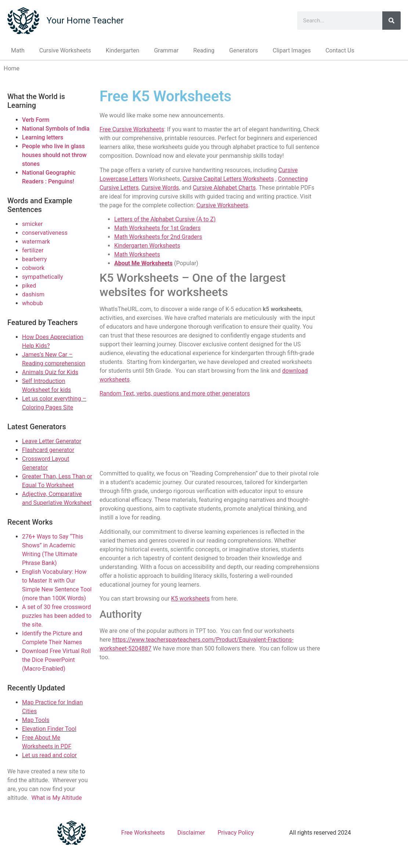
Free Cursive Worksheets (132, 129)
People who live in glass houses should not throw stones (54, 155)
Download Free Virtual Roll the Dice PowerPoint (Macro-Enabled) (56, 660)
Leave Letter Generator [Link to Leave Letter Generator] (52, 441)
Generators (243, 50)
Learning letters (43, 137)
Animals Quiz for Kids (50, 372)
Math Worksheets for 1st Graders (157, 228)
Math (18, 50)
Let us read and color (49, 755)
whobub (33, 303)
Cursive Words (160, 188)
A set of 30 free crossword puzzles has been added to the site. (57, 616)
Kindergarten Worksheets (147, 246)
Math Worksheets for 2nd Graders (158, 237)
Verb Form (36, 120)
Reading (204, 50)
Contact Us (340, 50)
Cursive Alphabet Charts (224, 188)
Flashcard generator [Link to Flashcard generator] (48, 450)
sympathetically (43, 277)
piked (29, 286)
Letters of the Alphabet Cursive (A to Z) (165, 219)
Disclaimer (191, 833)
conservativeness (45, 233)
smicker (32, 224)
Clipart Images (292, 50)
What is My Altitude (57, 798)
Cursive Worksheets (65, 50)
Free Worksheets (143, 833)
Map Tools (36, 720)
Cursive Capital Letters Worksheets (228, 179)
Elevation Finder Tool (49, 729)
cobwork (33, 268)
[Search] (391, 21)
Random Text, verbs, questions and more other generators (175, 393)
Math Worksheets (137, 254)
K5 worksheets (190, 599)
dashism (33, 294)
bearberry (35, 259)
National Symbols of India (56, 129)
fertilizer (33, 250)
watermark (36, 242)
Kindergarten (123, 50)
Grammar (166, 50)
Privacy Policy (236, 833)
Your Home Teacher (85, 21)
